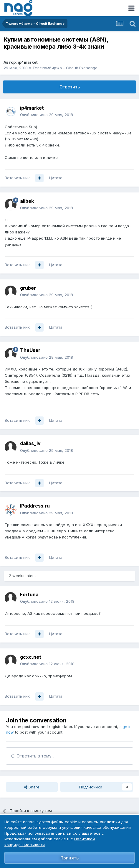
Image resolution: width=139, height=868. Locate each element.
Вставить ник (17, 178)
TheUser (30, 350)
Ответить (70, 87)
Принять (69, 858)
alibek (27, 201)
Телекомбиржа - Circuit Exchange (65, 68)
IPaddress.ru (35, 506)
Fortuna (29, 594)
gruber (28, 288)
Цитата (56, 178)
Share (32, 787)
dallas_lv (30, 443)
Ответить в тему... (33, 756)
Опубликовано (47, 115)
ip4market (28, 62)
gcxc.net (31, 657)
